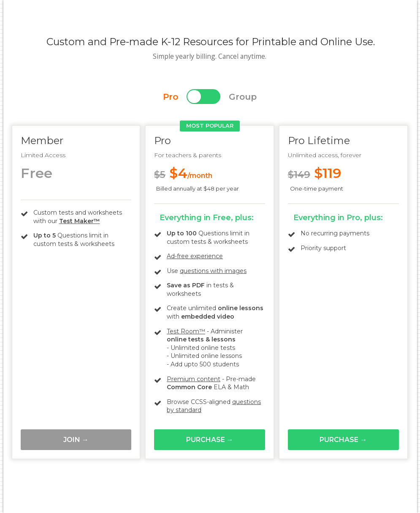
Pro (171, 97)
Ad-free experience (195, 256)
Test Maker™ (80, 221)
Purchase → (210, 440)
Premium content (194, 379)
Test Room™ (186, 331)
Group (243, 97)
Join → (76, 440)
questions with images (213, 271)
